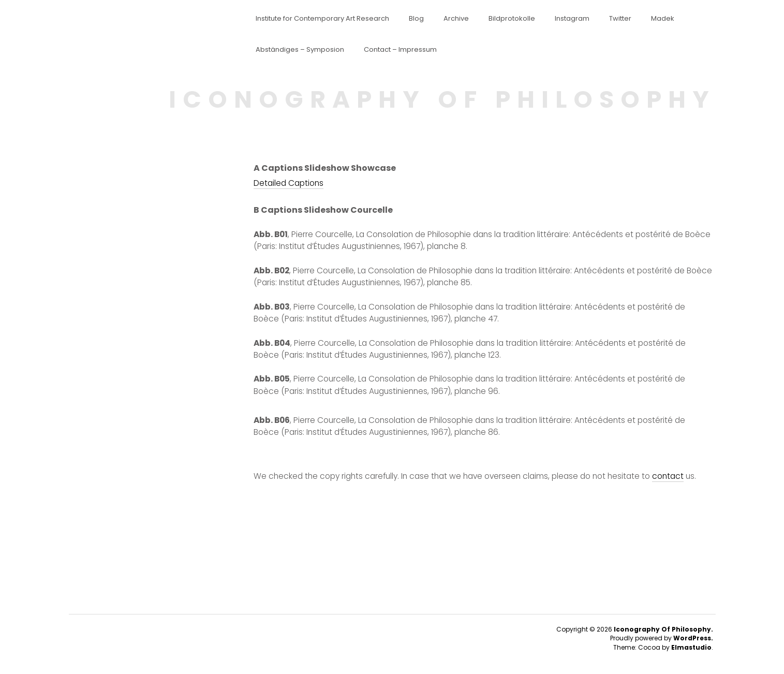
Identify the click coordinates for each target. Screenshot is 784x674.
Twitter (620, 19)
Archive (456, 19)
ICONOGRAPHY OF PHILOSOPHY (442, 99)
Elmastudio (691, 647)
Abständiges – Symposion (300, 50)
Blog (416, 19)
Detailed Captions (289, 183)
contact (668, 476)
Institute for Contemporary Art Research (322, 19)
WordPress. (693, 638)
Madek (663, 19)
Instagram (572, 19)
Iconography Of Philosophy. (663, 629)
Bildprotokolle (512, 19)
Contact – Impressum (400, 50)
